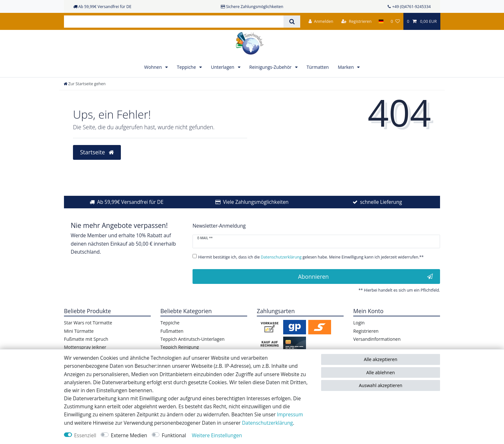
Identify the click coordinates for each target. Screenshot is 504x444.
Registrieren (366, 331)
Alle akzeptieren (381, 359)
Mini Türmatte (79, 331)
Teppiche (187, 67)
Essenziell (85, 435)
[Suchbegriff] (174, 22)
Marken (346, 67)
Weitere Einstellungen (217, 435)
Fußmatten (172, 331)
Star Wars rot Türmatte (88, 323)
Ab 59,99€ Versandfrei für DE (130, 202)
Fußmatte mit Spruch (86, 339)
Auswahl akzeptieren (380, 385)
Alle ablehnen (381, 372)
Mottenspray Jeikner (85, 347)
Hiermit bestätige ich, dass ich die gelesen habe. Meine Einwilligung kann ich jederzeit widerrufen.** (311, 257)
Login (359, 323)
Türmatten (318, 67)
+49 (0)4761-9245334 (411, 7)
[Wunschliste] (395, 21)
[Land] (381, 21)
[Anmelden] (321, 21)
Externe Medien (129, 435)
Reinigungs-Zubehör (271, 67)
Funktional (174, 435)
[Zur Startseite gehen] (85, 84)
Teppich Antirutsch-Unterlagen (193, 339)
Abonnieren (365, 276)
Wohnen (154, 67)
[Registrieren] (356, 21)
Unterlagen (223, 67)
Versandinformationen (377, 339)
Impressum (290, 415)
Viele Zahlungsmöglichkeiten (256, 202)
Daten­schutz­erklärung (268, 423)
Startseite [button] (97, 152)
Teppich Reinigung (180, 347)
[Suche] (292, 22)
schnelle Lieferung (381, 202)
